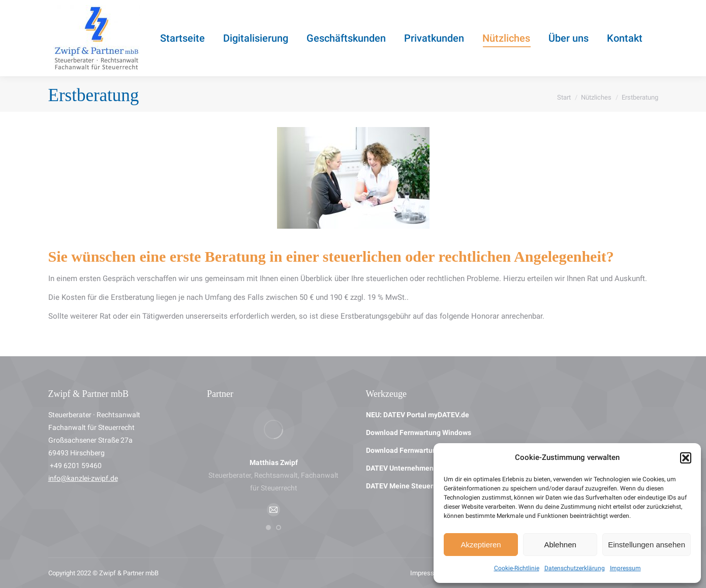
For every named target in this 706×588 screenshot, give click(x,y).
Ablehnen (560, 545)
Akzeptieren (481, 545)
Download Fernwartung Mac (411, 450)
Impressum (625, 568)
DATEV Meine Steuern (402, 486)
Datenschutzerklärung (575, 568)
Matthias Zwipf (274, 462)
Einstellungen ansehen (647, 545)
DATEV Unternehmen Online (411, 468)
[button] (686, 458)
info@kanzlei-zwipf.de (83, 478)
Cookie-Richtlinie (517, 568)
